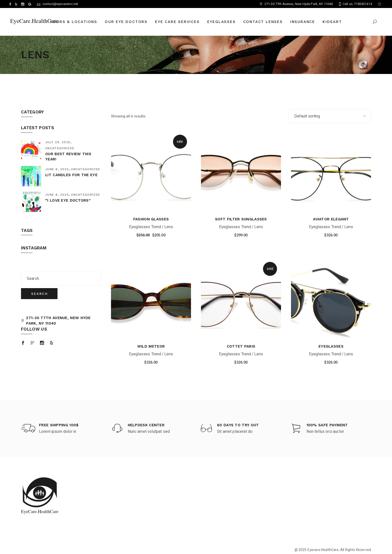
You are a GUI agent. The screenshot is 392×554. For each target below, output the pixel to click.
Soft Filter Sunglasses (241, 219)
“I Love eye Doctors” (68, 200)
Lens (169, 227)
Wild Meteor (151, 346)
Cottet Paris (241, 346)
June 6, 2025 (57, 169)
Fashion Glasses (151, 219)
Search (39, 294)
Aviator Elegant (331, 219)
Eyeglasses (331, 346)
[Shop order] (330, 116)
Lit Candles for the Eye (71, 175)
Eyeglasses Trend (145, 227)
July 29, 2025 (58, 142)
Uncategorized (60, 148)
